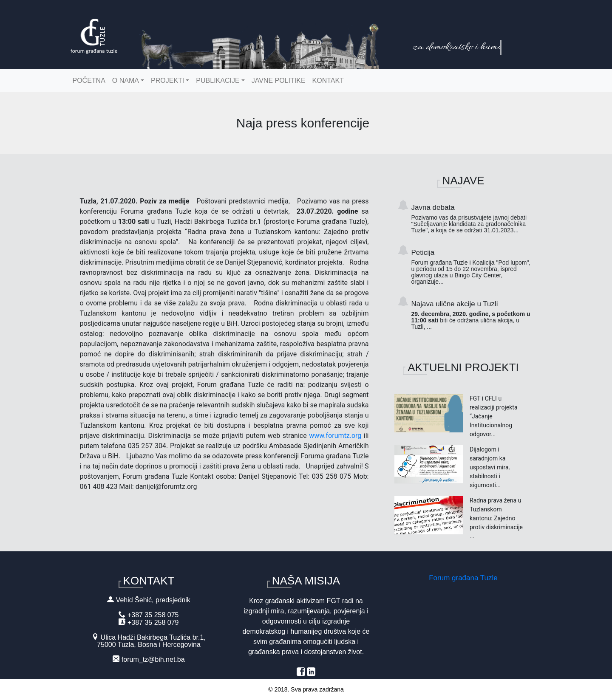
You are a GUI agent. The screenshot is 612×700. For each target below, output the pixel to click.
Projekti (167, 80)
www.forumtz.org (335, 436)
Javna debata (472, 219)
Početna (89, 80)
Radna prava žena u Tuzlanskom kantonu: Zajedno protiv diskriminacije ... (496, 518)
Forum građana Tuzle (463, 578)
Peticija (472, 267)
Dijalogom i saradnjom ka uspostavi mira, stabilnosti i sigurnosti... (490, 467)
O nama (126, 80)
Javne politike (279, 80)
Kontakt (328, 80)
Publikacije (218, 80)
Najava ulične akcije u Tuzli (472, 315)
